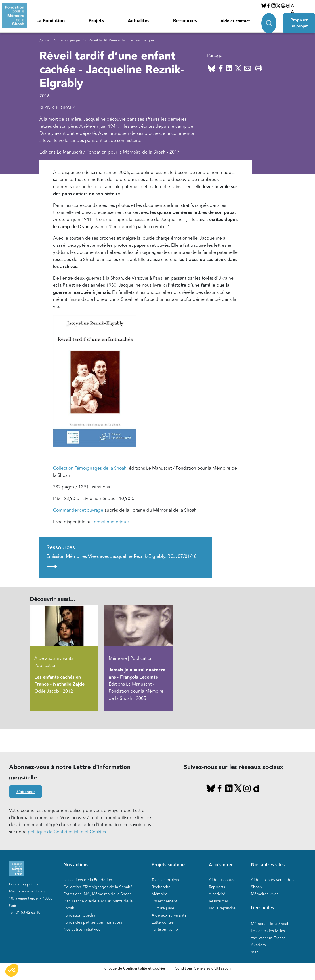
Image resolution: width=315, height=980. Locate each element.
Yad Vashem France (268, 938)
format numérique (111, 522)
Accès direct (222, 865)
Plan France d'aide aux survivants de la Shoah (98, 905)
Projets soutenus (169, 865)
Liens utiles (262, 908)
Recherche (161, 887)
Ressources (185, 21)
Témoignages (70, 40)
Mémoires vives (265, 894)
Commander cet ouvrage (78, 510)
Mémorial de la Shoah (270, 924)
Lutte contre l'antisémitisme (165, 926)
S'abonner (26, 792)
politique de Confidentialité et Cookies (67, 832)
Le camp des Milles (268, 931)
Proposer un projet (299, 23)
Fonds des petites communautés (93, 922)
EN (286, 5)
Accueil (45, 40)
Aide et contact (235, 21)
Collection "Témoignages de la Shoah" (98, 887)
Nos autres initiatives (82, 929)
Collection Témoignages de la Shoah (90, 468)
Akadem (258, 945)
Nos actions (76, 865)
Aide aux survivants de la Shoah (273, 883)
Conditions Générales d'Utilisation (203, 968)
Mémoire (159, 894)
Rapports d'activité (217, 890)
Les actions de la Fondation (88, 880)
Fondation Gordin (79, 915)
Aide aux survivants (169, 915)
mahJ (256, 952)
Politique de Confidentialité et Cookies (134, 968)
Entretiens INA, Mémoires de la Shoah (97, 894)
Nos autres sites (268, 865)
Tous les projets (165, 880)
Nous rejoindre (222, 908)
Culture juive (163, 908)
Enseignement (164, 901)
